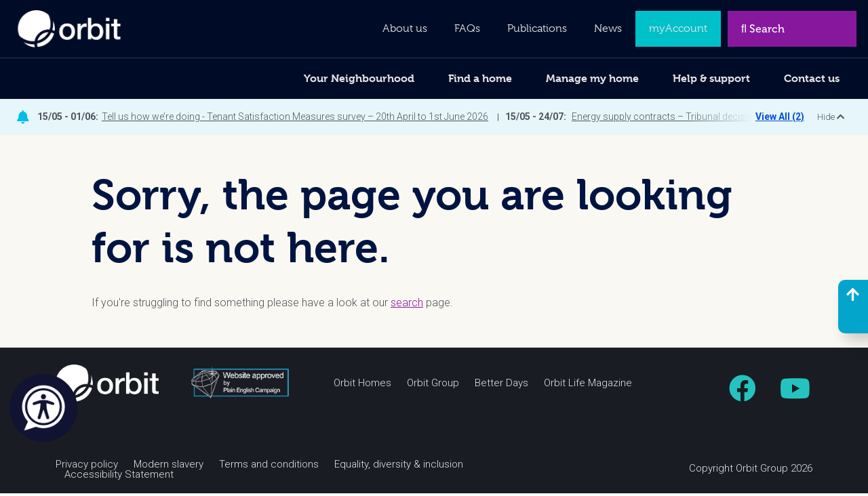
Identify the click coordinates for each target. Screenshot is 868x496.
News (608, 28)
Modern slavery (169, 467)
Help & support (711, 78)
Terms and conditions (269, 467)
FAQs (467, 28)
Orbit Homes (362, 386)
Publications (537, 28)
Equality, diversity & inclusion (399, 467)
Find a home (480, 78)
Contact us (812, 78)
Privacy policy (87, 467)
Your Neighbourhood (359, 78)
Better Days (501, 386)
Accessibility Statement (119, 477)
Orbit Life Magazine (588, 386)
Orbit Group (433, 386)
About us (405, 28)
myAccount (678, 28)
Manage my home (592, 78)
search (407, 305)
